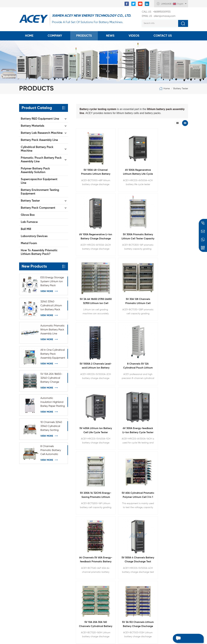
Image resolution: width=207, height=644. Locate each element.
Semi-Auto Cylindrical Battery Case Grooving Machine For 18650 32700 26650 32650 (118, 589)
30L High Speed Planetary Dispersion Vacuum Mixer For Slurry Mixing (117, 530)
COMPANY (55, 36)
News (110, 36)
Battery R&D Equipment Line (40, 119)
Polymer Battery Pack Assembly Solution (35, 170)
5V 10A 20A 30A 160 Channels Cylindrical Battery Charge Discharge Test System (147, 312)
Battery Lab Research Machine (42, 133)
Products (84, 36)
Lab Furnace (29, 222)
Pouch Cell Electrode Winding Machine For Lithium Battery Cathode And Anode (118, 577)
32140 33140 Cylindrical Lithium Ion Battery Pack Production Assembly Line (51, 306)
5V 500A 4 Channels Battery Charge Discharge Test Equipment (118, 312)
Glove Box (28, 215)
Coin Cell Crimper (67, 535)
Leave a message (185, 639)
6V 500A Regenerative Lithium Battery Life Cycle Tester (118, 158)
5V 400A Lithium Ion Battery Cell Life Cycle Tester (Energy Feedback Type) (89, 261)
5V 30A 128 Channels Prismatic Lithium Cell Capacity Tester (118, 210)
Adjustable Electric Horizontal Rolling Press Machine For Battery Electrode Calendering (120, 553)
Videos (134, 36)
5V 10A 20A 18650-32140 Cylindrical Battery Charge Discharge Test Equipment (51, 378)
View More (47, 291)
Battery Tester (181, 89)
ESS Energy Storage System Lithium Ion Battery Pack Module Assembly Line (52, 282)
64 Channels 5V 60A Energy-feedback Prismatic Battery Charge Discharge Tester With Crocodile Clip (89, 312)
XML (22, 560)
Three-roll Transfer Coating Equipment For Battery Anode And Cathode (118, 541)
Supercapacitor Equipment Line (39, 181)
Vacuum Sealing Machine (71, 558)
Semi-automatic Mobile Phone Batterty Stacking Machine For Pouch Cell (118, 601)
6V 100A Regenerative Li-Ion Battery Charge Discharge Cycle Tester (146, 158)
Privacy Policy (27, 566)
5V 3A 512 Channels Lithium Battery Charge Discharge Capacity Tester (175, 312)
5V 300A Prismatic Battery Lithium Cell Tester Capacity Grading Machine (175, 158)
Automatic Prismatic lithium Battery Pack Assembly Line (53, 330)
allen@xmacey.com (159, 16)
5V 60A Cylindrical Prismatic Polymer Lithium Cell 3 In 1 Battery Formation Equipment (175, 261)
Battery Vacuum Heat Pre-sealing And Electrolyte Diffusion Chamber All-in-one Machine (120, 613)
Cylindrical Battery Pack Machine (37, 149)
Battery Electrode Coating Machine (72, 528)
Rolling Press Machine (69, 541)
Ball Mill (26, 229)
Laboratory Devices (34, 236)
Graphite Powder (66, 580)
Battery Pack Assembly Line (39, 140)
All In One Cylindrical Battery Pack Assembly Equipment (53, 354)
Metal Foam (29, 243)
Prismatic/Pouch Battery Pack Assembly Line (41, 160)
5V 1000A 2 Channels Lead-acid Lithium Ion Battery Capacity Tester (147, 210)
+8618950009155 (156, 12)
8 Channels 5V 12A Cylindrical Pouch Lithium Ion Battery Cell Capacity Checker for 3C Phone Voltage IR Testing (175, 210)
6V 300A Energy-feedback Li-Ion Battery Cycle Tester (118, 261)
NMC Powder (64, 574)
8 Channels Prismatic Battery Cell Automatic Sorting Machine (51, 451)
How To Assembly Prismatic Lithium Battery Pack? (39, 252)
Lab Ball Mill (63, 546)
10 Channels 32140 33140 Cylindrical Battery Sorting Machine (51, 427)
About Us (25, 532)
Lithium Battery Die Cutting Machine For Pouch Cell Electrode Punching (120, 565)
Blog (22, 549)
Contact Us (163, 36)
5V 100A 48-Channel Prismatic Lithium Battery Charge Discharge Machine (89, 158)
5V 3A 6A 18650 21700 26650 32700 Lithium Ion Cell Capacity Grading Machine (89, 210)
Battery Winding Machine (71, 569)
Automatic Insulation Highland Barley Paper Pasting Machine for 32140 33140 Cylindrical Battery (53, 402)
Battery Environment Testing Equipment (40, 192)
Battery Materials (32, 126)
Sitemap (24, 555)
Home (29, 36)
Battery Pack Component (38, 208)
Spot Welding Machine (70, 552)
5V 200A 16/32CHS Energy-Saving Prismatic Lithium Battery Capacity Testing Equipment (147, 261)
